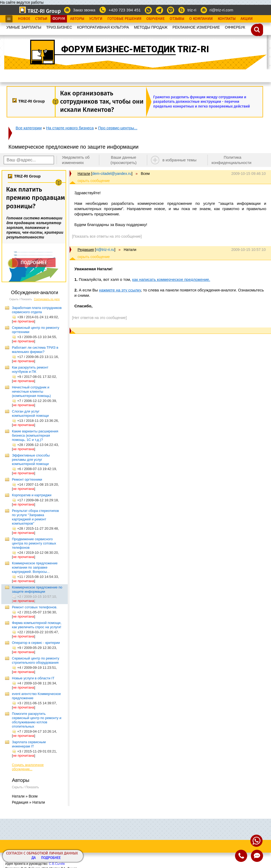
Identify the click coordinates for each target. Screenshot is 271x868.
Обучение (155, 19)
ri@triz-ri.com (221, 10)
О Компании (201, 19)
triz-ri (192, 10)
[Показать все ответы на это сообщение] (107, 236)
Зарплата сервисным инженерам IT (29, 744)
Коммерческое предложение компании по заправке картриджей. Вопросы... (35, 567)
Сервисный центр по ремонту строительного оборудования (36, 660)
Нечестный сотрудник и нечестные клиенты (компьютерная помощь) (31, 391)
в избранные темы (180, 160)
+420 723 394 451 (125, 10)
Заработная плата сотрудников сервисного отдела (37, 310)
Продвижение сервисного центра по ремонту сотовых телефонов (34, 543)
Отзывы (177, 19)
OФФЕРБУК (235, 27)
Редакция (86, 250)
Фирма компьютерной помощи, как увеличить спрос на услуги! (37, 625)
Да (34, 858)
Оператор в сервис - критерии (36, 643)
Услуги (96, 19)
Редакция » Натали (28, 802)
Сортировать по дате (47, 299)
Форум (59, 19)
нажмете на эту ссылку (120, 290)
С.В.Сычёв (57, 864)
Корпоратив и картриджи (32, 495)
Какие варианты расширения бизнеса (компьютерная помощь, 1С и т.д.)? (35, 435)
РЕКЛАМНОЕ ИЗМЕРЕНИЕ (196, 27)
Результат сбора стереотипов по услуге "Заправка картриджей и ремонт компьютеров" (35, 517)
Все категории (29, 128)
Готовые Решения (124, 19)
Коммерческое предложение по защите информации (37, 589)
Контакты (227, 19)
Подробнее (51, 858)
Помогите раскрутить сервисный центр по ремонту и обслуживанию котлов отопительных (37, 720)
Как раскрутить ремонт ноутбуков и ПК (30, 369)
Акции (247, 19)
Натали (84, 174)
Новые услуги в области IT (33, 678)
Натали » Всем (25, 796)
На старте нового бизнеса (70, 128)
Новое (24, 19)
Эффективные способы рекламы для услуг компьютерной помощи (31, 460)
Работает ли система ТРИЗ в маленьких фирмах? (35, 350)
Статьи (41, 19)
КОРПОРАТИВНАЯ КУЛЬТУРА (103, 27)
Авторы (77, 19)
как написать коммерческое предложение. (171, 279)
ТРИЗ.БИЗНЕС (59, 27)
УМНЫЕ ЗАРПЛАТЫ (24, 27)
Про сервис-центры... (118, 128)
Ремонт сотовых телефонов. (35, 607)
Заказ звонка (84, 10)
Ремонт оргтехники (27, 479)
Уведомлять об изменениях (76, 160)
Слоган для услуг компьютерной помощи (30, 413)
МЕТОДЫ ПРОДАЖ (151, 27)
